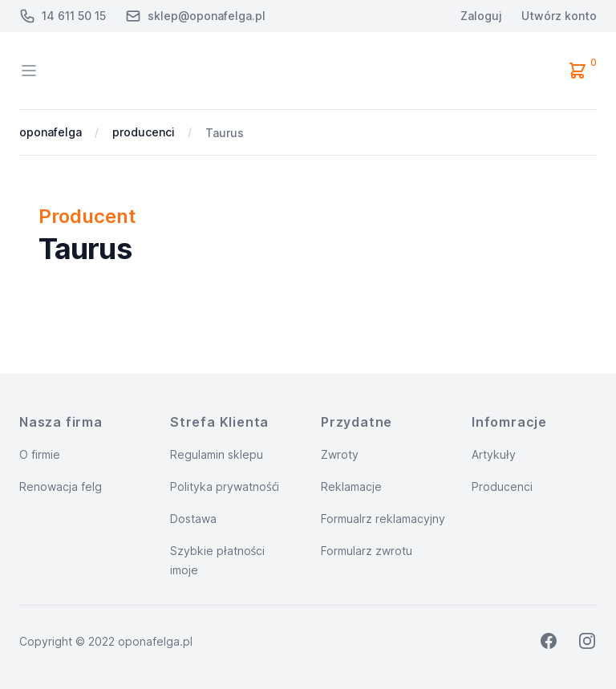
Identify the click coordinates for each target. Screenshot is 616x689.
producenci (144, 132)
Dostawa (193, 519)
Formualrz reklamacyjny (383, 519)
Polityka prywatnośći (225, 486)
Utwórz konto (559, 16)
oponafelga (51, 132)
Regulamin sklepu (217, 454)
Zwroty (340, 454)
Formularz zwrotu (367, 551)
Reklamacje (351, 486)
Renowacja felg (61, 486)
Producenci (502, 486)
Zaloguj (481, 16)
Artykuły (494, 454)
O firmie (40, 454)
